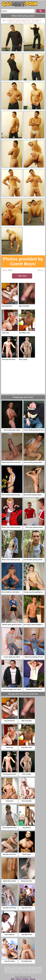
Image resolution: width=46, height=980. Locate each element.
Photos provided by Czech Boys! (23, 261)
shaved (11, 21)
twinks (24, 21)
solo (17, 21)
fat (30, 21)
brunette (37, 21)
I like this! (22, 276)
